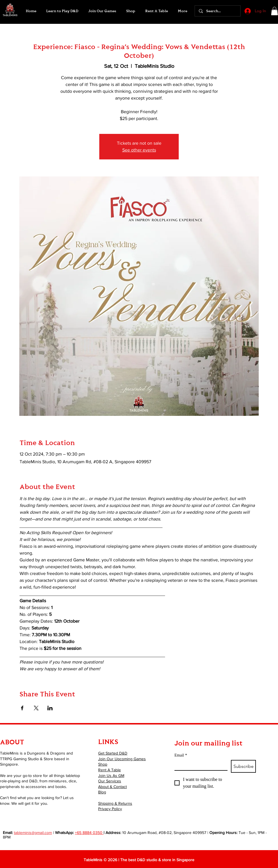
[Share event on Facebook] (22, 708)
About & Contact (112, 787)
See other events (139, 150)
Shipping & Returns (115, 803)
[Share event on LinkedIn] (50, 708)
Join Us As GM (111, 776)
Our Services (110, 781)
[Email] (199, 765)
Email (181, 755)
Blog (102, 792)
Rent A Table (109, 770)
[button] (102, 11)
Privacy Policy (110, 809)
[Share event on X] (36, 708)
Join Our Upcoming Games (122, 759)
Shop (103, 764)
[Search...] (217, 11)
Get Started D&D (113, 753)
